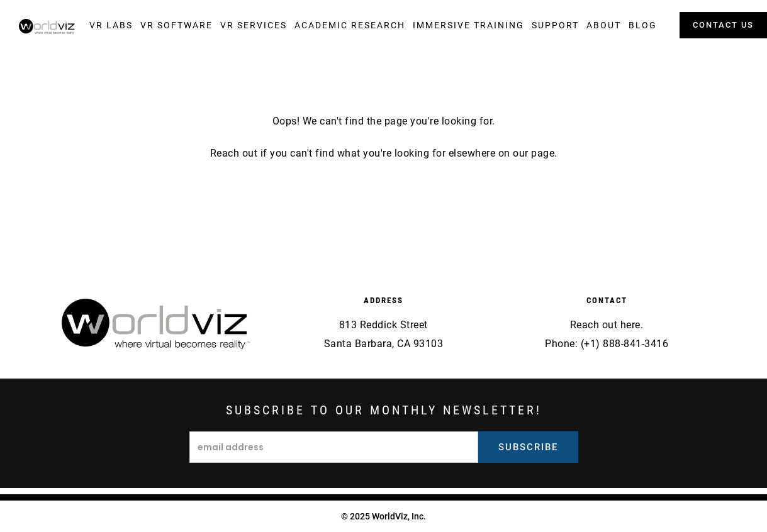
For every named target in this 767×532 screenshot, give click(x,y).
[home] (47, 27)
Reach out (234, 153)
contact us (723, 25)
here (630, 325)
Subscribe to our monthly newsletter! (384, 410)
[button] (111, 25)
